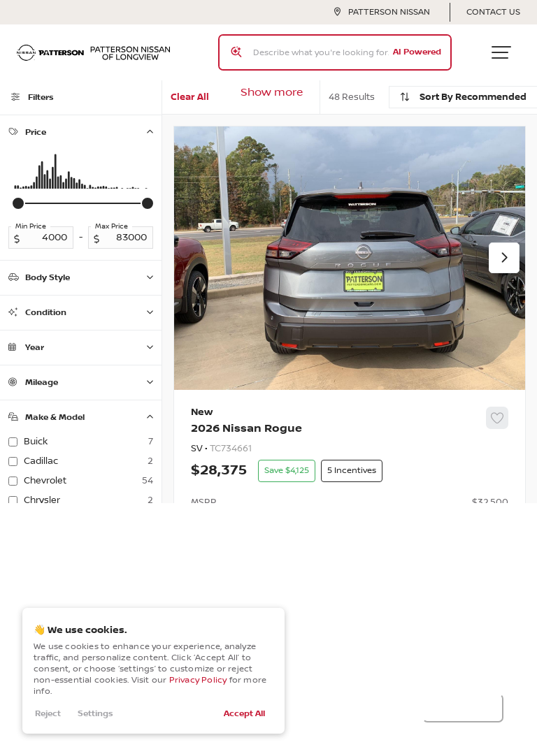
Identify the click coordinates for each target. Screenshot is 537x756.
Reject (48, 714)
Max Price (112, 226)
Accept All (244, 714)
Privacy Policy (198, 680)
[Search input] (335, 52)
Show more (272, 93)
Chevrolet (88, 481)
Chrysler (88, 500)
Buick (88, 442)
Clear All (190, 97)
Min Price (31, 226)
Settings (95, 714)
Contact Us (493, 12)
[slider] (18, 203)
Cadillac (88, 461)
